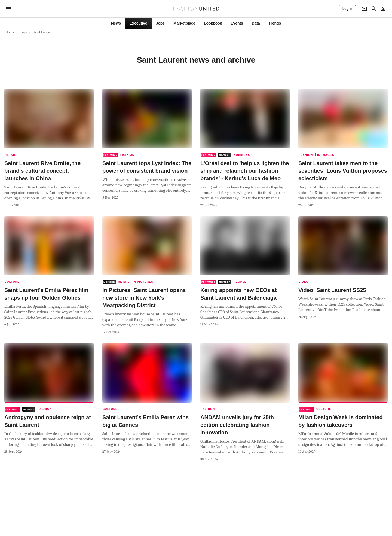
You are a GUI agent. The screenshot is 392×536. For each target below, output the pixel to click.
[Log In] (347, 9)
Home (10, 32)
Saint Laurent (42, 32)
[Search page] (374, 9)
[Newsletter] (364, 9)
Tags (23, 32)
